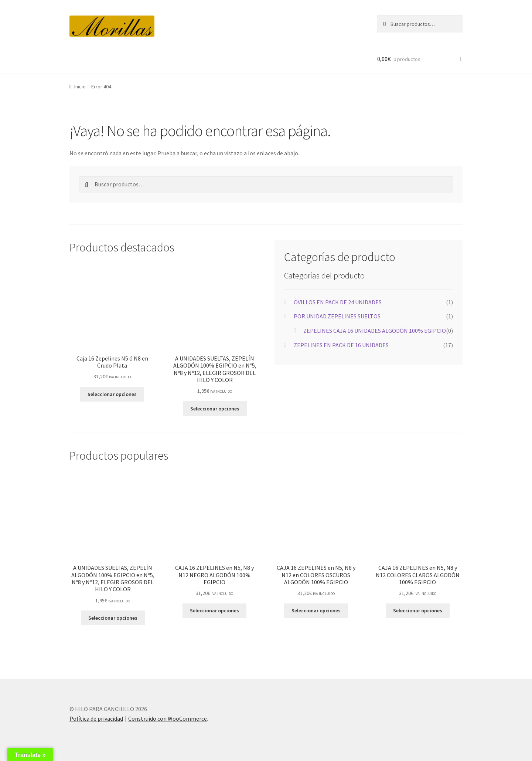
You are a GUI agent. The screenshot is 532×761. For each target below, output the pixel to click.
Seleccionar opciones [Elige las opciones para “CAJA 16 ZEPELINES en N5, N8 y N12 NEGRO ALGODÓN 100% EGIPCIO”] (214, 611)
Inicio (80, 87)
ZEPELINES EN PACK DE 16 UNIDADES (341, 345)
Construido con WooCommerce (168, 718)
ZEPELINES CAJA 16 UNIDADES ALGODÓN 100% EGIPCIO (375, 331)
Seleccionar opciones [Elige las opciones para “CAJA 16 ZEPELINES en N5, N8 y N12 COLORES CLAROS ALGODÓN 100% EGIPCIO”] (418, 611)
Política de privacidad (96, 718)
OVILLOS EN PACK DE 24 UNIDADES (338, 302)
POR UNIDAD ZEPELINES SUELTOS (337, 316)
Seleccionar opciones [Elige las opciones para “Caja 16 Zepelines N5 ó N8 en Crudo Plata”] (112, 394)
